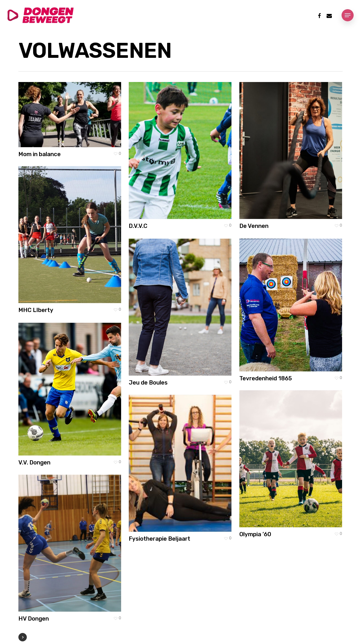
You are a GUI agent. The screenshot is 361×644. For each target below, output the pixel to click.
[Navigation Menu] (348, 15)
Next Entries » (23, 637)
